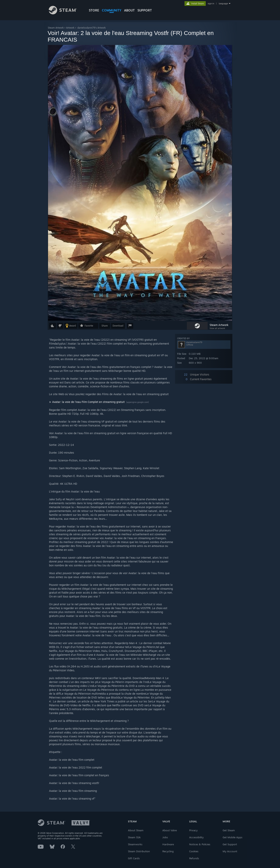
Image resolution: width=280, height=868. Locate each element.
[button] (53, 326)
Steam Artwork (56, 28)
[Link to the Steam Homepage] (66, 13)
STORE (94, 10)
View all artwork (217, 328)
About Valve (170, 830)
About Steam (136, 830)
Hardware (168, 844)
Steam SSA (134, 837)
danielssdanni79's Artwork (91, 28)
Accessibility (196, 837)
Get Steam (229, 830)
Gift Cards (134, 858)
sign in (211, 3)
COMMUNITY (112, 10)
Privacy (193, 830)
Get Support (230, 844)
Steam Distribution (139, 851)
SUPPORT (145, 10)
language (223, 3)
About (129, 10)
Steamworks (135, 844)
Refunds (194, 858)
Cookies (194, 851)
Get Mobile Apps (232, 837)
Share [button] (105, 326)
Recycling (168, 851)
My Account (230, 851)
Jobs (165, 837)
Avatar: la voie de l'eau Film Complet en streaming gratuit (89, 402)
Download (118, 326)
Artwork (70, 28)
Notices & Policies (200, 844)
